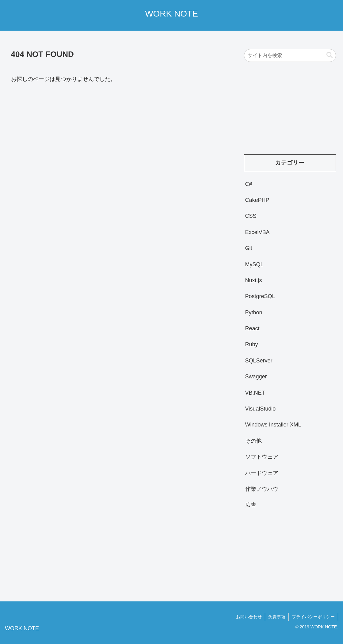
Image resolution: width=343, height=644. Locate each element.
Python (254, 313)
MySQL (254, 264)
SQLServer (259, 361)
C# (249, 184)
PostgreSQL (260, 296)
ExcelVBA (257, 232)
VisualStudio (261, 409)
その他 (253, 441)
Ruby (252, 344)
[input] (290, 55)
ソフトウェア (262, 457)
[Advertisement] (290, 111)
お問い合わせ (249, 617)
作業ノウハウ (262, 489)
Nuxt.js (254, 280)
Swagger (256, 377)
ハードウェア (262, 473)
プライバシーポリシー (313, 617)
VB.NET (255, 393)
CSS (251, 216)
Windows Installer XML (273, 425)
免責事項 (277, 617)
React (252, 328)
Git (249, 248)
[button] (330, 55)
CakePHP (257, 200)
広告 (251, 505)
